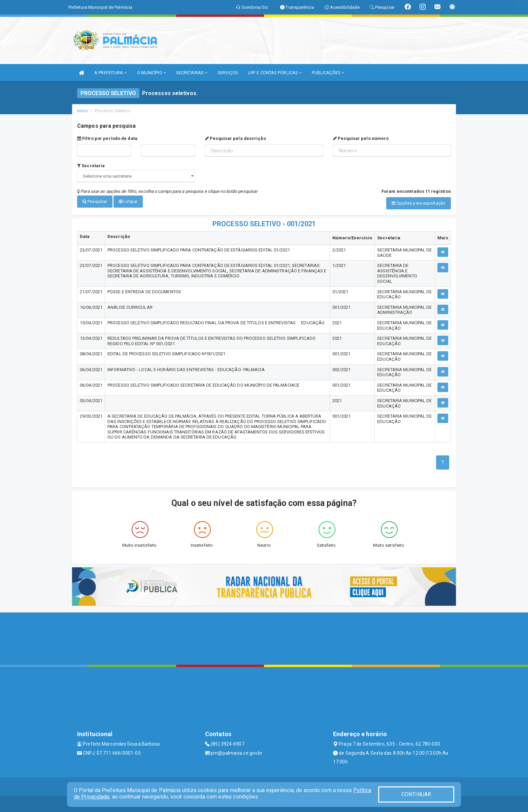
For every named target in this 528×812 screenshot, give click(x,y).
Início (82, 111)
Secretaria (91, 166)
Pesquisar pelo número (361, 138)
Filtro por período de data (107, 138)
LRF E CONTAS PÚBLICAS (275, 73)
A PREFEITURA (110, 73)
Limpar (128, 201)
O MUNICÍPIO (152, 73)
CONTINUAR (416, 794)
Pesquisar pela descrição (236, 138)
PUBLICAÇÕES (328, 73)
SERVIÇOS (228, 73)
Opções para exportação (419, 203)
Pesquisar (95, 201)
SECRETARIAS (192, 73)
